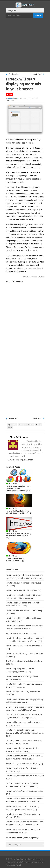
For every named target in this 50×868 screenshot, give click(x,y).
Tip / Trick (13, 484)
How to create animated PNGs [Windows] (23, 590)
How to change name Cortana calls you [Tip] (24, 763)
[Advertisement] (25, 45)
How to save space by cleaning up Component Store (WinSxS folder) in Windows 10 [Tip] (25, 733)
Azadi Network (15, 865)
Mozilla (39, 425)
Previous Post (15, 74)
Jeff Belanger (13, 98)
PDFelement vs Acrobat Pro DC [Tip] (21, 633)
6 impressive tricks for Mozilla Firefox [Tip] (16, 559)
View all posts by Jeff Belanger (22, 460)
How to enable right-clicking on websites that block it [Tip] (19, 536)
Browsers (22, 425)
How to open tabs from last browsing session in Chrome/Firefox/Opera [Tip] (18, 488)
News (10, 94)
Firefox (31, 425)
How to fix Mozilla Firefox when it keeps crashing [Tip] (18, 512)
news (10, 428)
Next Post (37, 74)
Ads (15, 425)
